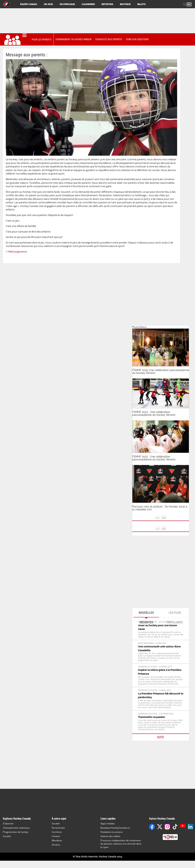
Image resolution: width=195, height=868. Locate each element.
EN (189, 4)
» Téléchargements (16, 252)
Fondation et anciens (112, 832)
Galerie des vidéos (110, 836)
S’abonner (8, 824)
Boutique (125, 4)
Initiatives (107, 4)
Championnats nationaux (16, 828)
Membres (57, 840)
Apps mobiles (108, 824)
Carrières (57, 832)
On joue (48, 4)
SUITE (161, 737)
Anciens (56, 845)
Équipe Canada (29, 4)
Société (7, 836)
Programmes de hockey (16, 832)
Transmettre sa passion (151, 717)
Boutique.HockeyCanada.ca (115, 828)
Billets (141, 4)
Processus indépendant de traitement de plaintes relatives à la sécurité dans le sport (121, 844)
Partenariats (58, 828)
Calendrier (88, 4)
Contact (56, 836)
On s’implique (67, 4)
